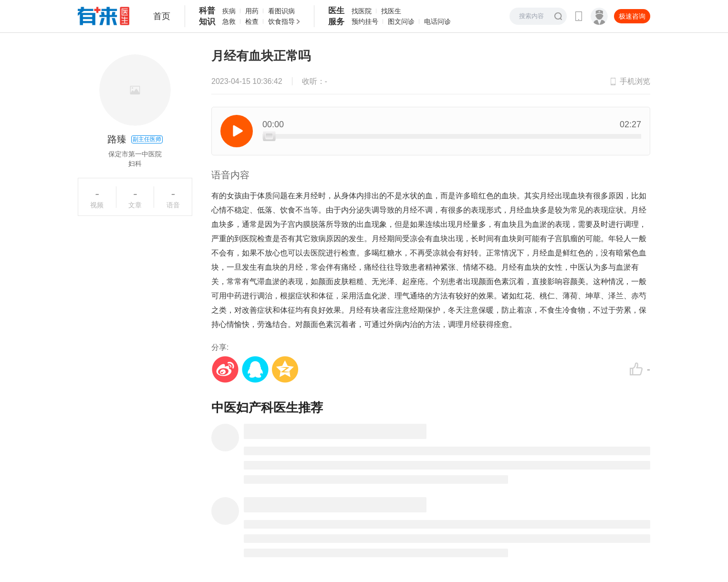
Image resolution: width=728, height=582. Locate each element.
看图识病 (281, 11)
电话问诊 (437, 21)
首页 (162, 16)
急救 (229, 21)
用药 (252, 11)
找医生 (391, 11)
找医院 (362, 11)
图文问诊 (401, 21)
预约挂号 (365, 21)
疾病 (229, 11)
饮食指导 (281, 21)
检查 (252, 21)
